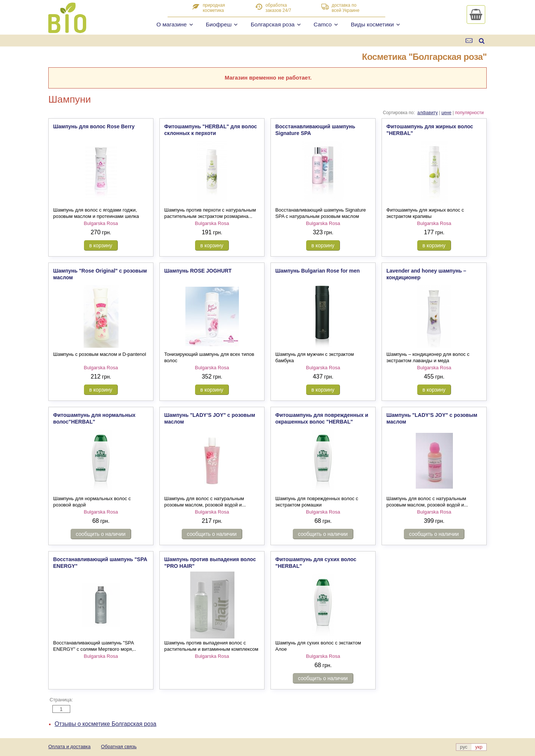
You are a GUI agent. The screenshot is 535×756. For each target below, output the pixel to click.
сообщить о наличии (101, 534)
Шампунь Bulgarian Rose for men (317, 271)
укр (479, 747)
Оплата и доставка (69, 747)
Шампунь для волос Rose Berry (94, 126)
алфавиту (427, 113)
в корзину (101, 245)
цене (446, 113)
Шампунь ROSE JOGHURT (198, 271)
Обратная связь (119, 747)
